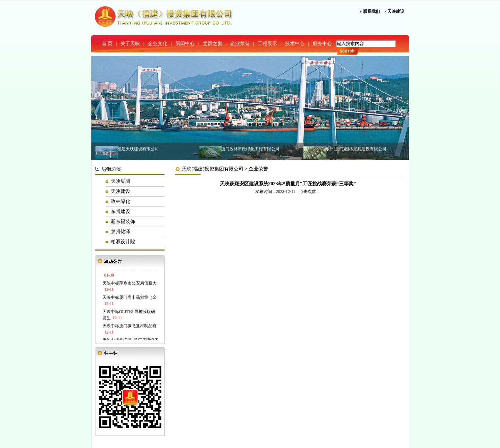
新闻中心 (185, 44)
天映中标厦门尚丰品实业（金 (130, 298)
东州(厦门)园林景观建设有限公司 (356, 149)
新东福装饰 (123, 222)
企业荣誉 (240, 44)
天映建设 (396, 11)
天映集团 (120, 181)
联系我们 (372, 11)
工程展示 (267, 44)
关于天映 (130, 44)
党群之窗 (212, 44)
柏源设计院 (123, 242)
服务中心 (322, 44)
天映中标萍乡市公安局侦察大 (130, 284)
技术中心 (295, 44)
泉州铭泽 (120, 232)
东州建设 (120, 212)
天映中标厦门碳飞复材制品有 (130, 326)
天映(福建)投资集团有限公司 (213, 169)
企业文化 (158, 44)
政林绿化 (120, 201)
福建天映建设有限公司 (138, 149)
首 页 (107, 44)
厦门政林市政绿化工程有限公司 (250, 149)
